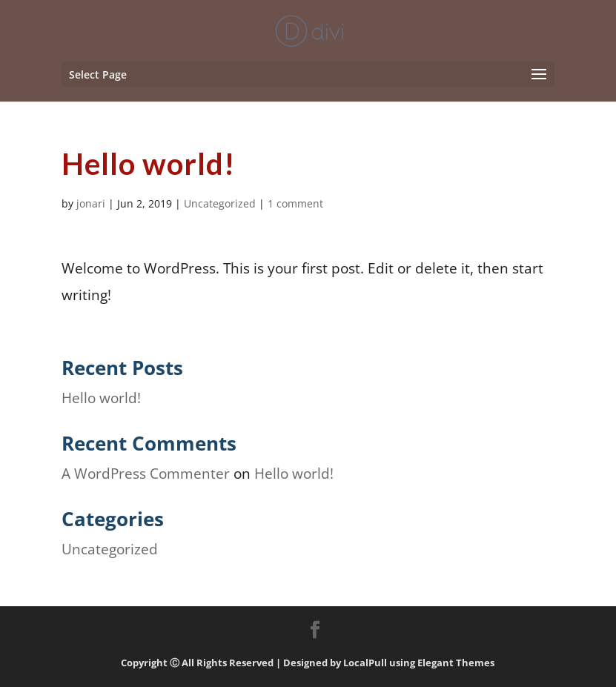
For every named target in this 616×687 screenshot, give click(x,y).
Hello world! (101, 398)
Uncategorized (220, 203)
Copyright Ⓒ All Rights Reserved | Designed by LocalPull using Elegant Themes (308, 663)
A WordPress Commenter (146, 474)
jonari (91, 203)
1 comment (295, 203)
